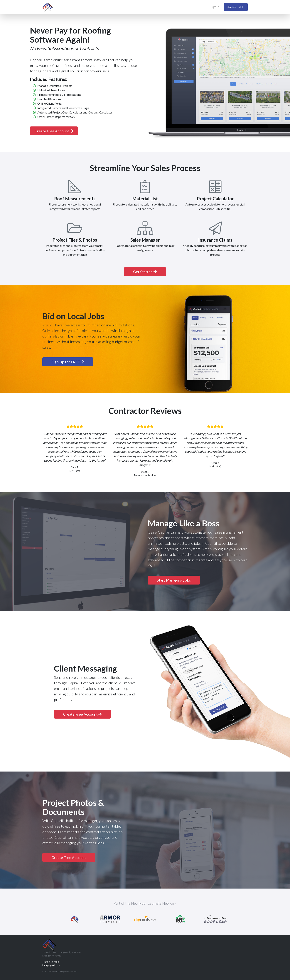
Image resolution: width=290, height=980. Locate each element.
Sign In (215, 7)
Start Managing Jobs (174, 580)
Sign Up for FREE (68, 362)
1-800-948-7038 (51, 962)
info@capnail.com (51, 965)
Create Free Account (54, 131)
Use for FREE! (236, 7)
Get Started (145, 272)
